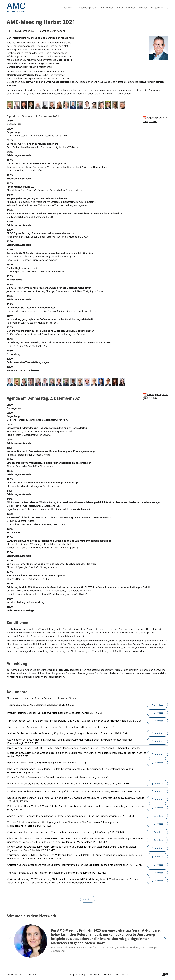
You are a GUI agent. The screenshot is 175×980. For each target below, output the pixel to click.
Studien (143, 8)
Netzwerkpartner (88, 8)
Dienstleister (153, 629)
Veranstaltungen (126, 8)
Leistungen (107, 8)
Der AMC (68, 8)
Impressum (77, 975)
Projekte (156, 8)
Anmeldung (24, 641)
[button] (10, 939)
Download (157, 705)
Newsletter (122, 975)
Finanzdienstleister (130, 629)
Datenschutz (83, 641)
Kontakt (108, 975)
